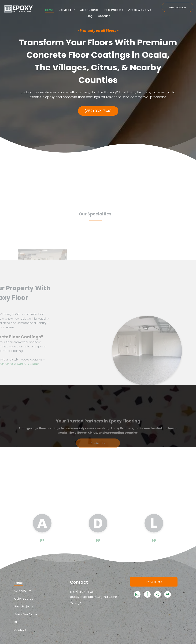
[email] (137, 595)
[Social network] (168, 595)
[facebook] (147, 595)
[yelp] (157, 595)
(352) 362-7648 (82, 592)
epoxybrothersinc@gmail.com (93, 597)
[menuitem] (49, 10)
